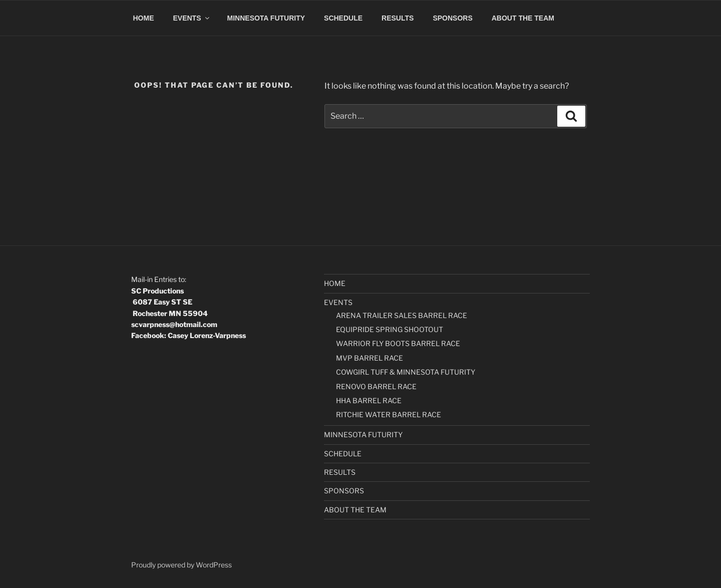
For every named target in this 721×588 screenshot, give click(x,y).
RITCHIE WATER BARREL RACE (389, 414)
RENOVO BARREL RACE (376, 386)
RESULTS (398, 18)
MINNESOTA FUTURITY (266, 18)
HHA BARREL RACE (369, 400)
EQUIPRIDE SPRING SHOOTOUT (390, 329)
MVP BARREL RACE (370, 358)
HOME (144, 18)
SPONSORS (452, 18)
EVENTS (192, 18)
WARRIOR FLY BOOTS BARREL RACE (398, 343)
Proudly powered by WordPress (182, 565)
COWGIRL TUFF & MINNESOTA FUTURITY (406, 372)
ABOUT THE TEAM (523, 18)
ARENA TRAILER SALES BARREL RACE (402, 315)
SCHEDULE (343, 18)
